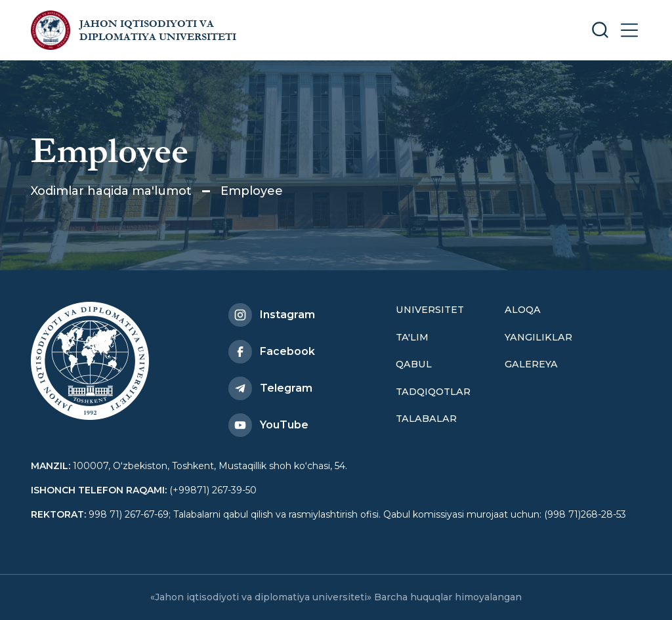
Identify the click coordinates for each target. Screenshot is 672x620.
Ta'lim (412, 337)
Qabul (414, 364)
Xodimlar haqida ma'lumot (111, 191)
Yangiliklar (538, 337)
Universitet (430, 310)
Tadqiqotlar (433, 392)
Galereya (531, 364)
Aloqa (523, 310)
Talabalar (426, 419)
